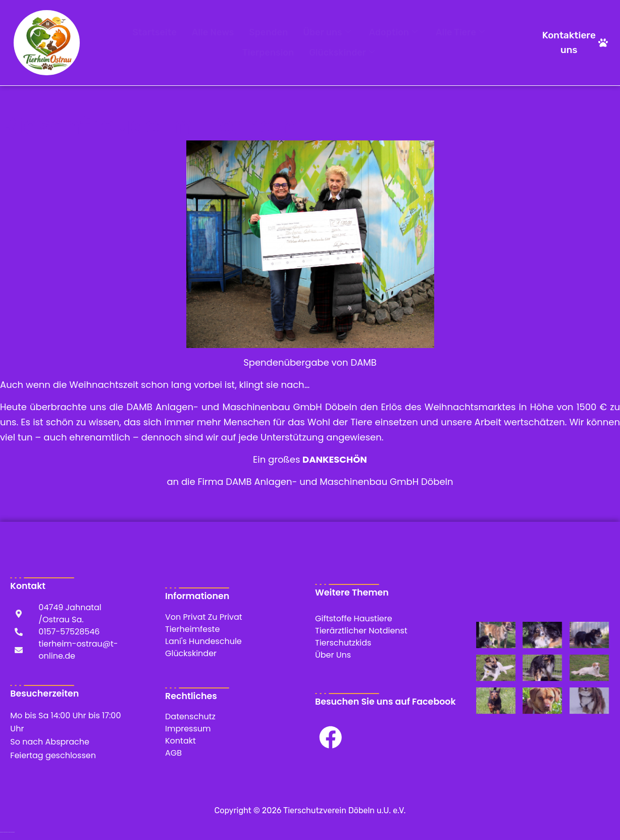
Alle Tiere (460, 33)
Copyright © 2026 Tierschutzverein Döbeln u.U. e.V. (310, 810)
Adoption (393, 33)
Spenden (268, 32)
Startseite (154, 32)
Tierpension (268, 53)
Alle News (213, 32)
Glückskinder (342, 53)
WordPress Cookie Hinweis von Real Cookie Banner (7, 832)
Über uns (327, 33)
